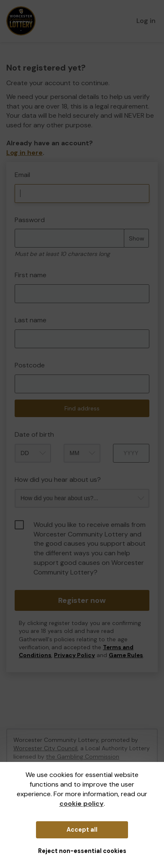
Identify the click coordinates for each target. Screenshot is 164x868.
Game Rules (126, 655)
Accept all (82, 830)
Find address (82, 408)
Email (22, 175)
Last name (31, 320)
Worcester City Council (45, 748)
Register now (82, 600)
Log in (146, 21)
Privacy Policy (74, 655)
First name (31, 275)
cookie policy (82, 803)
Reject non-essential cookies (82, 851)
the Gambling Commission (83, 757)
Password (30, 220)
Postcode (30, 365)
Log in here (24, 153)
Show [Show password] (137, 238)
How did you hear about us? (58, 480)
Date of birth (34, 434)
